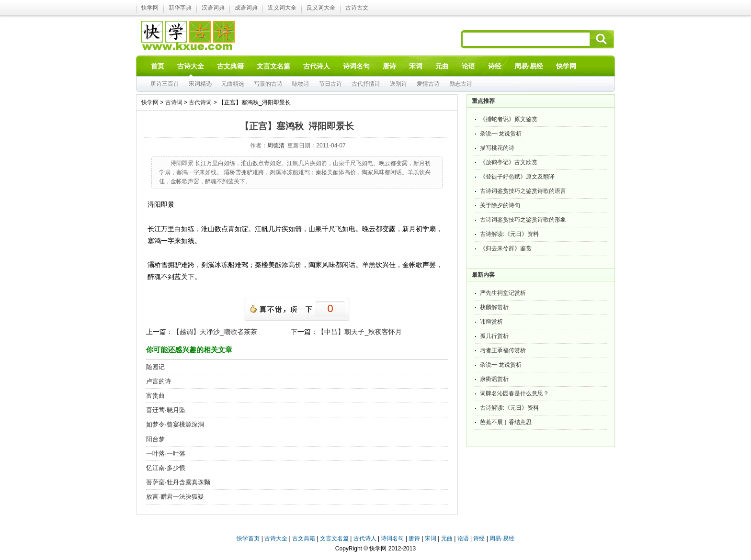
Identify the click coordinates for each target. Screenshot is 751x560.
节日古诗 (330, 84)
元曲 (447, 538)
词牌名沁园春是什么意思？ (514, 393)
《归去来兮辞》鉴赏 (506, 248)
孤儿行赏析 (494, 336)
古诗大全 (276, 538)
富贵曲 (155, 396)
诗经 (479, 538)
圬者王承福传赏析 (503, 350)
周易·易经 (529, 66)
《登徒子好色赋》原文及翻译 (517, 177)
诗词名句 (392, 538)
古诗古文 (357, 8)
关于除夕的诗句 (500, 205)
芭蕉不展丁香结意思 (506, 422)
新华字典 (180, 8)
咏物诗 (301, 84)
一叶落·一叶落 (166, 454)
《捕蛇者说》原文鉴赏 (509, 119)
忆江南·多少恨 (166, 468)
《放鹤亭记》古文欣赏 (509, 162)
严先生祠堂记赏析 (503, 293)
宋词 (431, 538)
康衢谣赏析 (494, 379)
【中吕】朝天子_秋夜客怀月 (360, 332)
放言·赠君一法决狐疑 (175, 497)
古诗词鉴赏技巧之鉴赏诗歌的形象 (523, 220)
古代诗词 (200, 102)
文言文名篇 (334, 538)
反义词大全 (321, 8)
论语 (463, 538)
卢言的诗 (159, 381)
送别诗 (398, 84)
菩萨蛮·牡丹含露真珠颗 (178, 482)
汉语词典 (213, 8)
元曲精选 (233, 84)
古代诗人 (365, 538)
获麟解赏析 (494, 307)
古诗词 (174, 102)
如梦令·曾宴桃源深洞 (175, 424)
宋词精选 (200, 84)
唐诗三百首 (165, 84)
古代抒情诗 (366, 84)
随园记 (155, 367)
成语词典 (246, 8)
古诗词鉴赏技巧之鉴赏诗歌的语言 (523, 191)
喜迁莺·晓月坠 (166, 410)
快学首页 (248, 538)
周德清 (276, 146)
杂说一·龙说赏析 (501, 134)
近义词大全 (282, 8)
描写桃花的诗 (497, 148)
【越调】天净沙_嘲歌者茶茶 (215, 332)
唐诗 (414, 538)
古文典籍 (304, 538)
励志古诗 (461, 84)
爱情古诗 (428, 84)
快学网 (150, 8)
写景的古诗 (268, 84)
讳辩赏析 (491, 322)
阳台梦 (155, 439)
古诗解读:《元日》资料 (509, 234)
